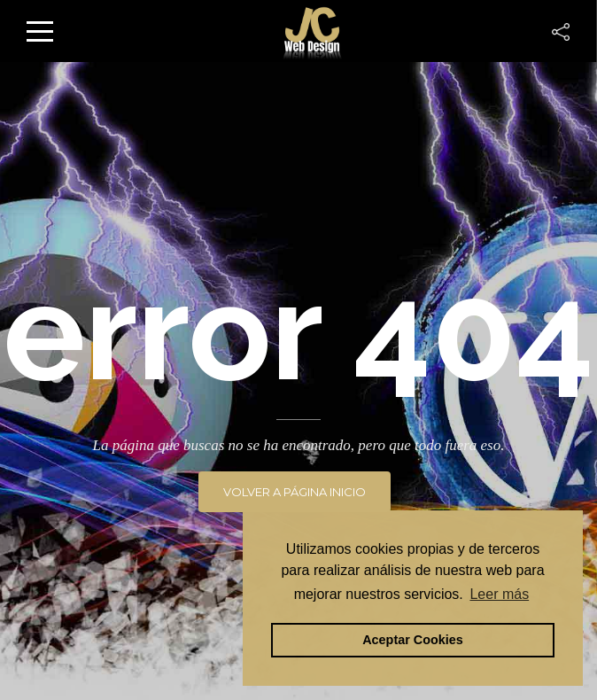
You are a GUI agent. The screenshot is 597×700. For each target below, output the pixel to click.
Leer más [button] (499, 594)
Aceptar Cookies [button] (413, 640)
